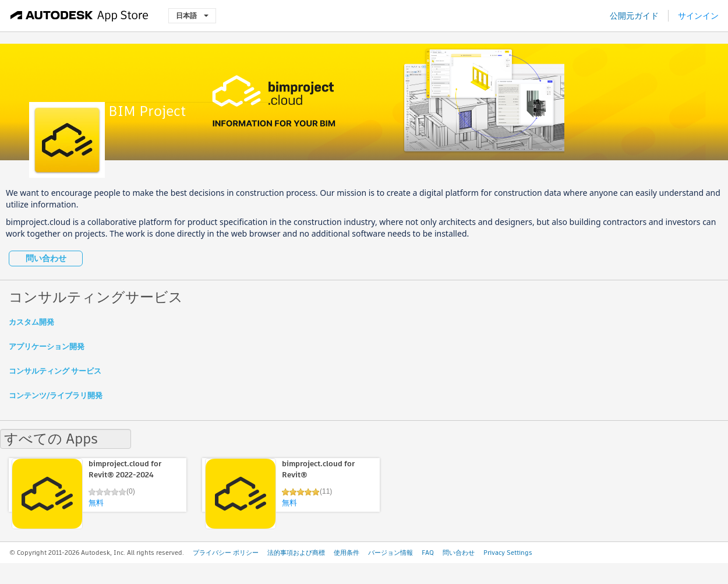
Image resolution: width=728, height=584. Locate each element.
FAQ (428, 553)
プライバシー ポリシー (226, 553)
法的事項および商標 (296, 553)
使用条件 (347, 553)
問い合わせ (46, 258)
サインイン (698, 16)
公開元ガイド (634, 16)
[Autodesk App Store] (79, 16)
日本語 (192, 15)
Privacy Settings (508, 553)
